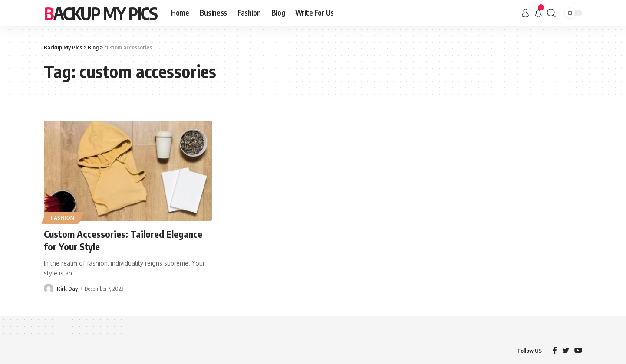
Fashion (63, 218)
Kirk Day (67, 289)
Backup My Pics (100, 13)
